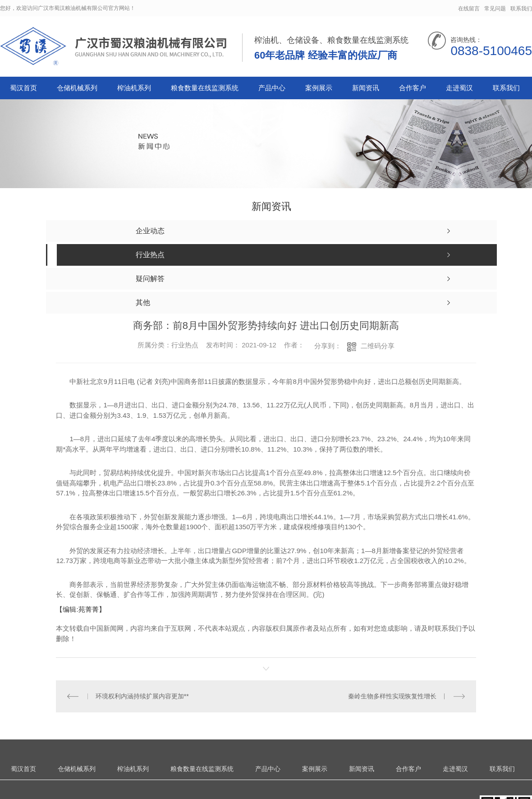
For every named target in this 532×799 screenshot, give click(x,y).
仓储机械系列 (77, 88)
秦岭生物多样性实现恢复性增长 (392, 696)
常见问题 (495, 9)
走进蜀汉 (459, 88)
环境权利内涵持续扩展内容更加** (142, 696)
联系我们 (521, 9)
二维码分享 (378, 346)
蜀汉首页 (23, 88)
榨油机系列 (134, 88)
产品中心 (272, 88)
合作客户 (413, 88)
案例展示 (319, 88)
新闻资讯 (366, 88)
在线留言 (469, 9)
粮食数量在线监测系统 (205, 88)
